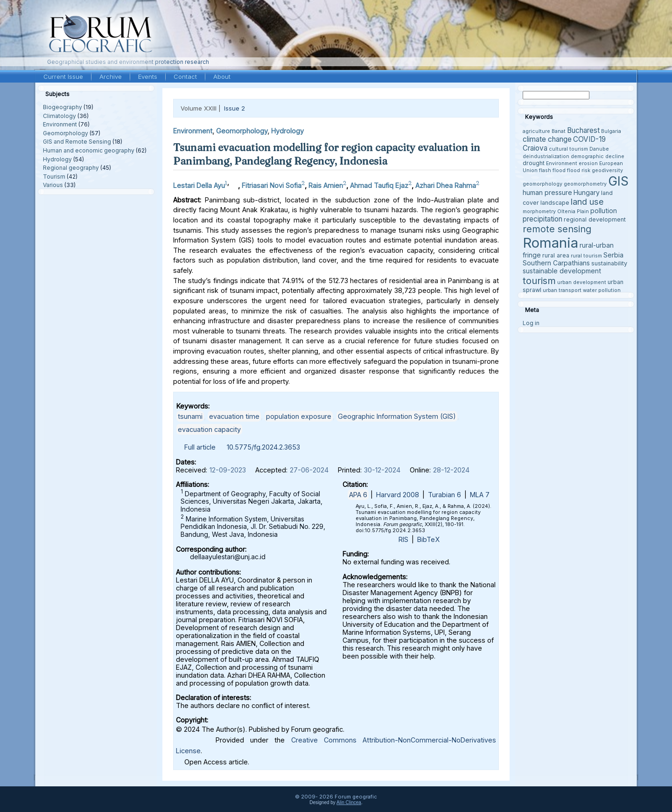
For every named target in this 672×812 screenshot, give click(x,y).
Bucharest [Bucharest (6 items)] (583, 130)
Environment (60, 124)
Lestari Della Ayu (199, 185)
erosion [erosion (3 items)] (588, 163)
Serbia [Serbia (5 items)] (613, 255)
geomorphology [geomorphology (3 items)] (542, 184)
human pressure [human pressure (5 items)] (547, 192)
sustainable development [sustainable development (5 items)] (562, 271)
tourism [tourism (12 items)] (539, 281)
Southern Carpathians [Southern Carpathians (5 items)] (556, 263)
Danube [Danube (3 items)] (599, 149)
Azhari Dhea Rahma (446, 185)
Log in (531, 323)
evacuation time (234, 416)
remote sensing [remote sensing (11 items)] (557, 229)
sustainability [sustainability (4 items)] (609, 263)
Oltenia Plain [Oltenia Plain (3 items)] (573, 212)
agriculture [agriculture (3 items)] (536, 131)
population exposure (299, 416)
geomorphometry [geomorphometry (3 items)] (585, 184)
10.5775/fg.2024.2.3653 (263, 447)
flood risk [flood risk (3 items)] (579, 170)
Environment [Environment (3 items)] (562, 163)
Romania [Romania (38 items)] (550, 243)
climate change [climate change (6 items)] (547, 139)
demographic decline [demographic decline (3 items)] (598, 156)
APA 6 (358, 495)
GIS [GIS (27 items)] (618, 181)
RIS (403, 539)
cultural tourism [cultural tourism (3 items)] (568, 149)
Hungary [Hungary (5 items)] (587, 192)
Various (53, 185)
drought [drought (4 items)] (534, 163)
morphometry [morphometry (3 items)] (539, 212)
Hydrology (57, 159)
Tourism (54, 177)
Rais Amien (326, 185)
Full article (200, 447)
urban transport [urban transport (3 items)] (562, 290)
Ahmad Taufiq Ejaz (379, 185)
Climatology (59, 116)
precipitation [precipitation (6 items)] (542, 219)
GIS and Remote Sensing (77, 142)
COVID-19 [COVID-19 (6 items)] (589, 139)
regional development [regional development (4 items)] (595, 219)
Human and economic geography (89, 150)
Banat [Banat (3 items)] (559, 131)
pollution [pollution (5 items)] (604, 211)
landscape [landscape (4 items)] (555, 203)
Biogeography (63, 107)
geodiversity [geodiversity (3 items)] (607, 170)
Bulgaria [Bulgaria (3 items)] (611, 131)
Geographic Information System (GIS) (397, 416)
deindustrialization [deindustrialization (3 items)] (546, 156)
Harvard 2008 (398, 495)
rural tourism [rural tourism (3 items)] (586, 256)
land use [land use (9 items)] (587, 201)
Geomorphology (66, 133)
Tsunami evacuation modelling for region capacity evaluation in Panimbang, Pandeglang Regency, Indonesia (327, 154)
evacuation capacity (209, 429)
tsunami (190, 416)
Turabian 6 (444, 495)
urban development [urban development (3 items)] (582, 282)
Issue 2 (234, 108)
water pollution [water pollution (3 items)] (602, 290)
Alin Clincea (349, 802)
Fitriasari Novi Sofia (272, 185)
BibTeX (428, 539)
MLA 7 (480, 495)
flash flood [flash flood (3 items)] (552, 170)
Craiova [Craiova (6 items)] (535, 148)
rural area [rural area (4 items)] (556, 255)
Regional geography (71, 168)
